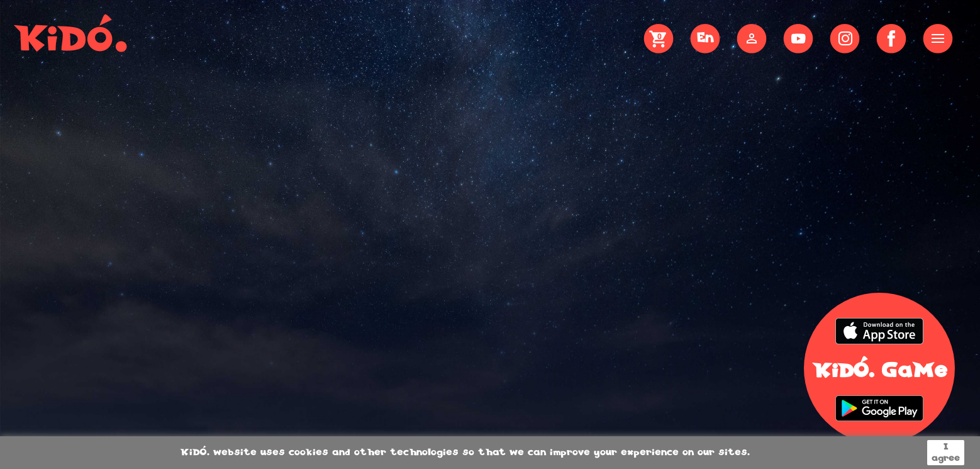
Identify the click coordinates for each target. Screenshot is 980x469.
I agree (946, 453)
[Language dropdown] (705, 40)
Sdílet (891, 38)
